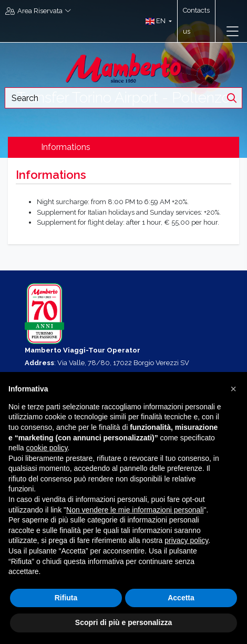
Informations (66, 147)
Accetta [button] (181, 598)
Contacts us (196, 21)
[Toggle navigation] (233, 32)
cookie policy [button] (47, 448)
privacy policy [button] (186, 540)
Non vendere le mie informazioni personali (135, 510)
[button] (156, 21)
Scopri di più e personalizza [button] (124, 622)
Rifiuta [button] (66, 598)
